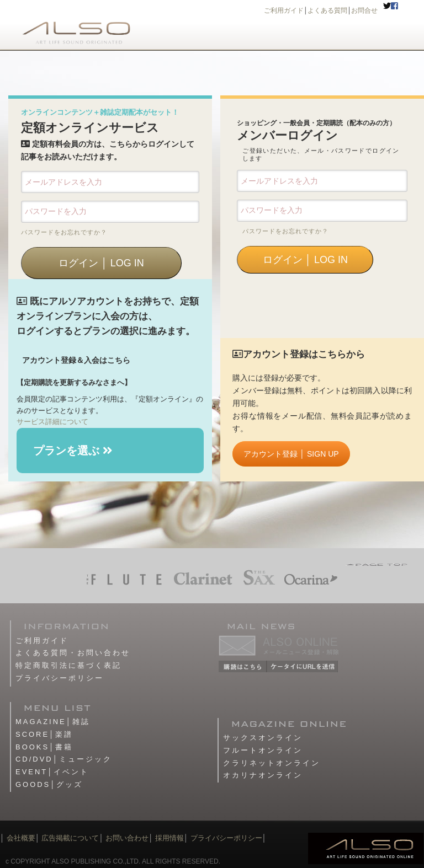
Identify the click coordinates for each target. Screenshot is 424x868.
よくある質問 (327, 10)
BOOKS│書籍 (44, 747)
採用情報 (169, 838)
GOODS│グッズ (49, 784)
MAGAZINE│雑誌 (53, 722)
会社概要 (21, 838)
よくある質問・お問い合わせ (73, 653)
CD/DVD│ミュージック (64, 759)
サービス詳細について (52, 422)
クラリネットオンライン (272, 763)
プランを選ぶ (73, 451)
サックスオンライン (263, 738)
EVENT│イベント (52, 772)
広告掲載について (70, 838)
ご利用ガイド (284, 10)
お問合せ (364, 10)
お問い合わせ (126, 838)
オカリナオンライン (263, 775)
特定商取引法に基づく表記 (68, 665)
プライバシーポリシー (60, 678)
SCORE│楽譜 (44, 734)
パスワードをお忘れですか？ (64, 232)
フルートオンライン (263, 750)
